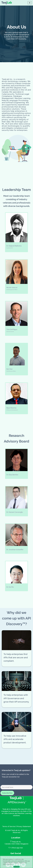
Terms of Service (9, 826)
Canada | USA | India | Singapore (16, 844)
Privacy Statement (24, 826)
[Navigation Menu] (30, 3)
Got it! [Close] (17, 867)
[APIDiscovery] (7, 3)
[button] (17, 232)
